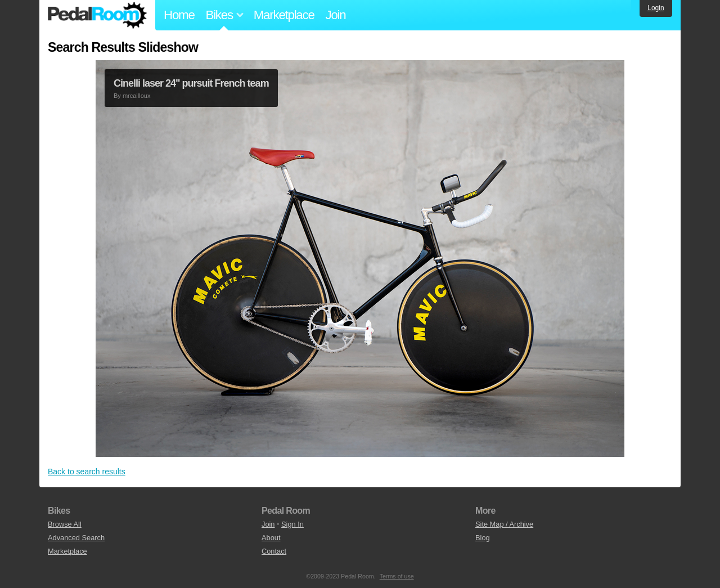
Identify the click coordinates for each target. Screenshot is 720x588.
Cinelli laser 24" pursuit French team (191, 83)
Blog (483, 538)
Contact (274, 551)
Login (656, 8)
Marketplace (284, 15)
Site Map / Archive (504, 524)
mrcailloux (137, 96)
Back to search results (87, 472)
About (271, 538)
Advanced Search (76, 538)
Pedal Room (97, 15)
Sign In (292, 524)
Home (179, 15)
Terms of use (397, 576)
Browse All (65, 524)
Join (336, 15)
